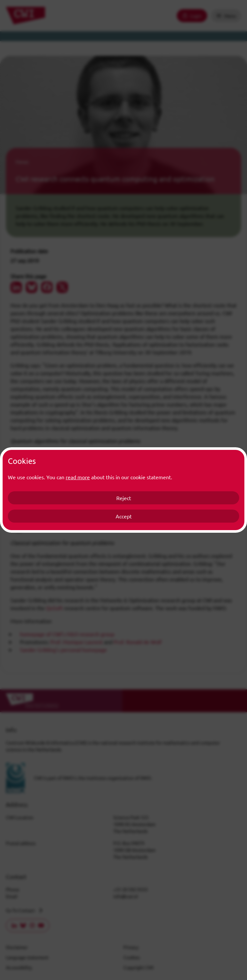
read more (78, 477)
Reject (124, 498)
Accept (124, 516)
